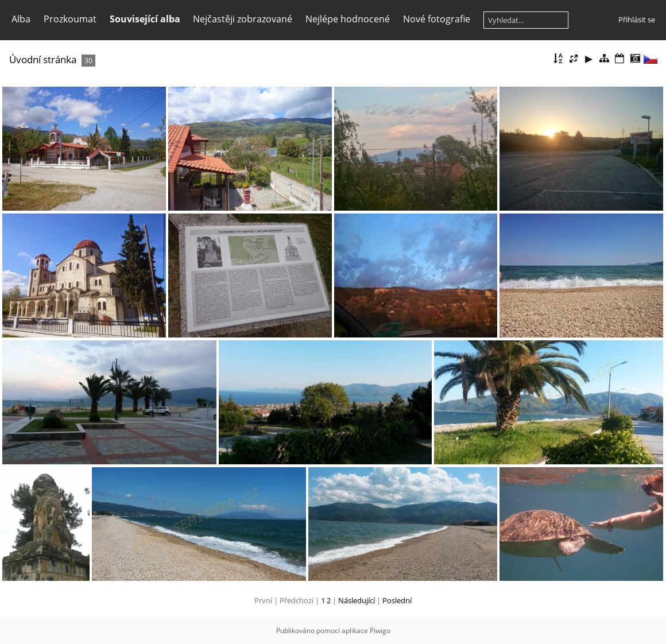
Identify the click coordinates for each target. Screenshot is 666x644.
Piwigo (380, 631)
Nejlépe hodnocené (348, 19)
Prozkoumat (70, 19)
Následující (357, 600)
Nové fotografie (437, 19)
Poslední (397, 600)
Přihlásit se (637, 20)
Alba (21, 19)
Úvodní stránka (43, 59)
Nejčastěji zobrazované (243, 19)
